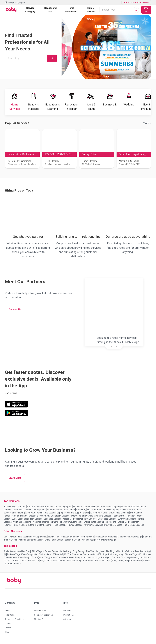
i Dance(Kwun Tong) (40, 557)
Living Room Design (54, 540)
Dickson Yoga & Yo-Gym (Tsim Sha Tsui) (106, 557)
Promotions (68, 615)
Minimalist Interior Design (31, 540)
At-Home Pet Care (99, 513)
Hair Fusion (136, 561)
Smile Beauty (10, 551)
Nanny (51, 537)
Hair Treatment (94, 510)
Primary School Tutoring (24, 525)
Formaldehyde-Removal (15, 507)
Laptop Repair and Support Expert (73, 513)
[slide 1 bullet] (104, 76)
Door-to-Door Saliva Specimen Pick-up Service (25, 537)
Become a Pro (40, 611)
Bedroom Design (73, 540)
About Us (9, 611)
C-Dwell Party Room (77, 557)
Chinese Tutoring (108, 522)
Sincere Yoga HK (133, 554)
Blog (7, 632)
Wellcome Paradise (134, 551)
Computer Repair (34, 513)
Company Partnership (44, 615)
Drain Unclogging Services (115, 510)
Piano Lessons (59, 525)
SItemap (67, 619)
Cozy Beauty (79, 551)
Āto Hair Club (24, 551)
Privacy (8, 628)
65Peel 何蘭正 (59, 554)
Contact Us (15, 309)
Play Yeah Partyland (95, 551)
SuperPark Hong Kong (113, 554)
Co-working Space (63, 507)
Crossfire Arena (59, 557)
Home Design (87, 537)
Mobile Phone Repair (55, 522)
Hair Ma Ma (33, 561)
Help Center (10, 615)
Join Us (8, 623)
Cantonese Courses (22, 510)
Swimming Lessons (127, 519)
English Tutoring (91, 522)
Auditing (17, 522)
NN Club (120, 551)
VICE (99, 554)
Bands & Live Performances (40, 507)
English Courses (35, 519)
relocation (130, 516)
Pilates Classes (75, 525)
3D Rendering (18, 513)
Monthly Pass (40, 619)
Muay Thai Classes (113, 525)
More (147, 123)
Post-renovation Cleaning (68, 537)
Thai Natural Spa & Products (80, 561)
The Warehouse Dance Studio (81, 554)
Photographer (39, 510)
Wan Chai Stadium (43, 554)
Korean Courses (70, 519)
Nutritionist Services (93, 525)
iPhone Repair (77, 516)
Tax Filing (27, 522)
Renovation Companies (106, 537)
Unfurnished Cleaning (119, 513)
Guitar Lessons (19, 519)
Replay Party (65, 551)
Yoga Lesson (50, 513)
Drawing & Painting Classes (98, 516)
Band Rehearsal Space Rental (61, 510)
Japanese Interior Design (130, 537)
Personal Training (19, 516)
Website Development (39, 516)
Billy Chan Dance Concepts (53, 561)
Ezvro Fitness (14, 564)
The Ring (110, 551)
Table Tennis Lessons (134, 525)
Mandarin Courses (88, 519)
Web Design (38, 522)
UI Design (78, 507)
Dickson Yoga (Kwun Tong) (20, 554)
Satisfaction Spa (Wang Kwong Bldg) (112, 561)
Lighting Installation (122, 507)
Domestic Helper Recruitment (98, 507)
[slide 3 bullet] (109, 76)
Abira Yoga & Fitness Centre (45, 551)
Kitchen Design (89, 540)
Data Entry (81, 510)
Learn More (15, 478)
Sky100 (23, 561)
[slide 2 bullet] (106, 76)
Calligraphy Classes (60, 516)
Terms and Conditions (15, 619)
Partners (67, 611)
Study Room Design (107, 540)
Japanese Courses (53, 519)
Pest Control (118, 516)
